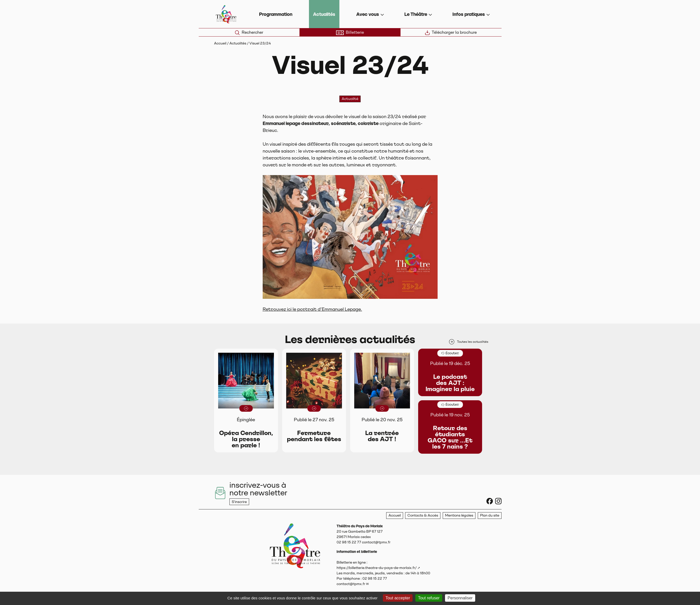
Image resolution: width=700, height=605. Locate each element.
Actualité (350, 99)
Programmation (276, 14)
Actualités (324, 14)
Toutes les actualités (468, 342)
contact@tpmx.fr (351, 584)
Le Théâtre (416, 14)
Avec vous (368, 14)
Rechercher (249, 32)
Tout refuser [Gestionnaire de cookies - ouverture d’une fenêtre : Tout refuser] (429, 598)
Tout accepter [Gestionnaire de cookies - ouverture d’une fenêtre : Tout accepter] (398, 598)
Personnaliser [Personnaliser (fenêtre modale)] (460, 598)
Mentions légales (459, 515)
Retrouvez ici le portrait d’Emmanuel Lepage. (312, 309)
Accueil (220, 43)
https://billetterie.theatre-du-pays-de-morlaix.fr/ (377, 568)
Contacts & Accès (423, 515)
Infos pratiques (469, 14)
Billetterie (350, 32)
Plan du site (490, 515)
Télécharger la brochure (451, 32)
